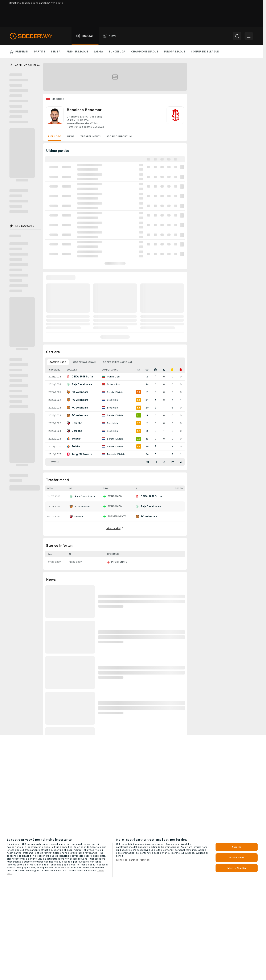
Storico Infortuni (119, 136)
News (71, 136)
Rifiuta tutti (237, 857)
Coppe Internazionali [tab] (118, 362)
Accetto (237, 847)
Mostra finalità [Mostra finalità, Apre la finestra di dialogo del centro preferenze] (237, 868)
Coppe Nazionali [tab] (85, 362)
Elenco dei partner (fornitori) (133, 860)
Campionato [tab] (58, 362)
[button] (237, 36)
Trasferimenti (90, 136)
